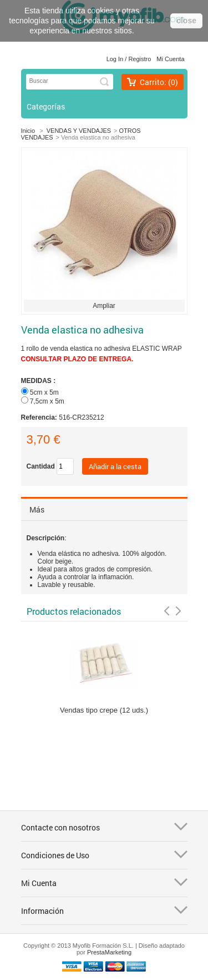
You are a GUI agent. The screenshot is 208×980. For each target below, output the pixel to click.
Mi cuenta (170, 59)
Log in (115, 59)
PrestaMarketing (109, 952)
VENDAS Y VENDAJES (79, 131)
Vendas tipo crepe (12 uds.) (104, 710)
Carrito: (159, 82)
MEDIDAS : (39, 381)
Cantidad (41, 466)
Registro (139, 59)
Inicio (28, 131)
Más (37, 509)
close (186, 21)
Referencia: (40, 417)
